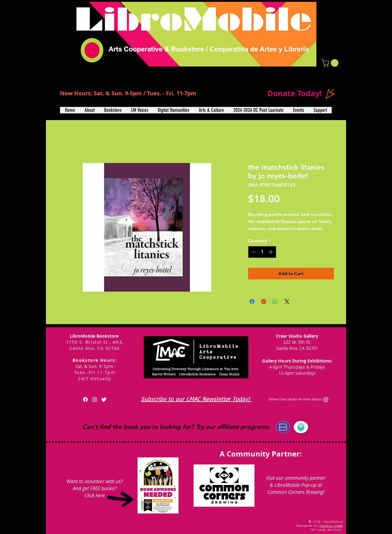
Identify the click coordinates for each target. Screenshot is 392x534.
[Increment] (271, 252)
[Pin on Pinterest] (264, 301)
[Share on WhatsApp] (275, 301)
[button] (331, 63)
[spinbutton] (262, 252)
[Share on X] (287, 301)
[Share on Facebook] (252, 301)
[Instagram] (326, 400)
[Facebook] (85, 400)
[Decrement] (253, 252)
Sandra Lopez (331, 526)
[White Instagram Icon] (95, 400)
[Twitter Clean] (104, 400)
